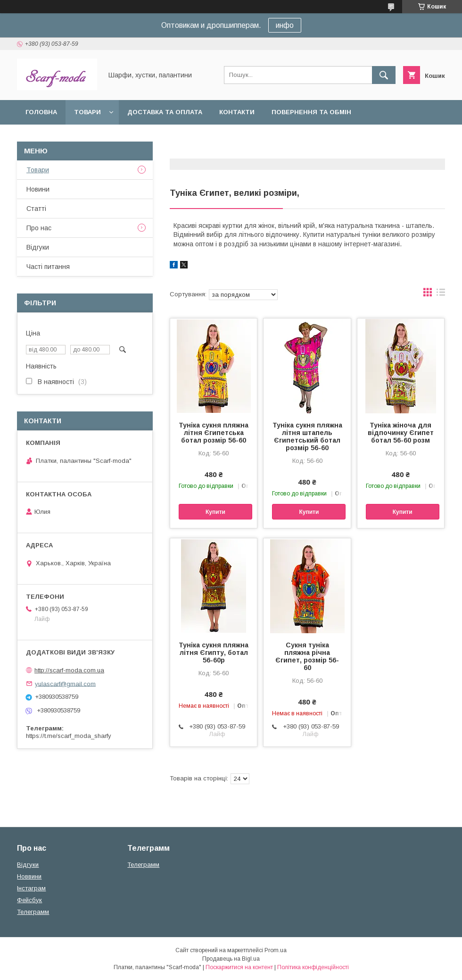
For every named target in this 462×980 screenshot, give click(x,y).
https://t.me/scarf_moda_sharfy (69, 736)
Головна (41, 112)
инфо (285, 25)
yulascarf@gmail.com (65, 683)
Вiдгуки (38, 247)
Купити (215, 512)
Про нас (39, 228)
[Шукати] (384, 75)
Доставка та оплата (165, 112)
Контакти (237, 112)
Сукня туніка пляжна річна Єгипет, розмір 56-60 (307, 656)
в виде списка (441, 294)
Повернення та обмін (311, 112)
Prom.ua (276, 950)
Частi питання (48, 267)
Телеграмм (33, 912)
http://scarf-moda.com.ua (69, 670)
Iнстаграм (31, 888)
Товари (87, 112)
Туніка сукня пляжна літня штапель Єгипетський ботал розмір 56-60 (307, 436)
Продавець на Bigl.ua (231, 959)
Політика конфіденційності (313, 967)
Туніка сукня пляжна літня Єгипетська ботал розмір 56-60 (214, 433)
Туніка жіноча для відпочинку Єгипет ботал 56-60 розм (401, 433)
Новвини (29, 876)
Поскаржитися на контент (239, 967)
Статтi (36, 209)
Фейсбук (29, 900)
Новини (38, 189)
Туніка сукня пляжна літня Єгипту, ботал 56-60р (214, 653)
